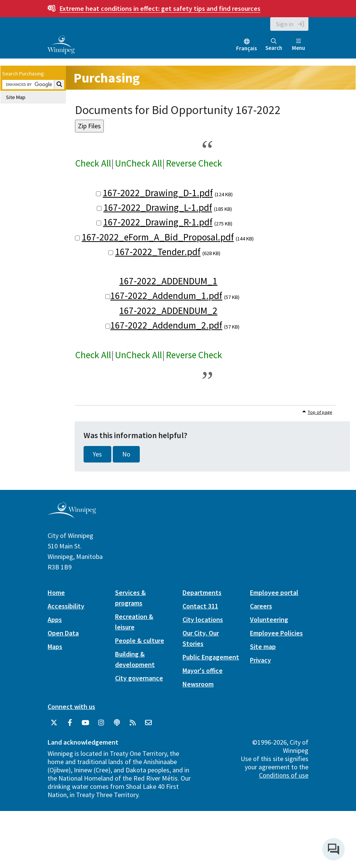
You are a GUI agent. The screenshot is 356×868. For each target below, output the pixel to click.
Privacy (260, 660)
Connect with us (71, 707)
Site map (263, 646)
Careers (261, 606)
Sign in (285, 24)
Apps (55, 619)
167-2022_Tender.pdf (158, 252)
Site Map (16, 97)
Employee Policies (276, 633)
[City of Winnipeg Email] (148, 723)
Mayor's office (203, 671)
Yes (97, 454)
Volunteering (269, 619)
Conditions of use (284, 775)
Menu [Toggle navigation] (298, 45)
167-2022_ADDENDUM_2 (168, 311)
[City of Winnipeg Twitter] (54, 723)
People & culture (140, 640)
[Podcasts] (117, 723)
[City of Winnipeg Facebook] (70, 723)
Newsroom (198, 684)
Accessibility (66, 606)
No (126, 454)
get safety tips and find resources (160, 8)
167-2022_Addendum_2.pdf (166, 325)
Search (274, 45)
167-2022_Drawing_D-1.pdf (158, 193)
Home (56, 592)
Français (247, 48)
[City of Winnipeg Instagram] (101, 723)
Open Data (63, 633)
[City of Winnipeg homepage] (72, 516)
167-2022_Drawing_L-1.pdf (158, 207)
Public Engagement (211, 657)
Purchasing (107, 78)
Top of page (320, 412)
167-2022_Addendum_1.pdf (166, 296)
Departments (202, 592)
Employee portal (274, 592)
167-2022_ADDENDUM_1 (168, 281)
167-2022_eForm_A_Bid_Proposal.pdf (158, 237)
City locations (203, 619)
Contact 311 (200, 606)
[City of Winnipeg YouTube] (85, 723)
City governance (139, 678)
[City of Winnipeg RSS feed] (133, 723)
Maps (55, 646)
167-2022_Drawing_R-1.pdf (158, 222)
